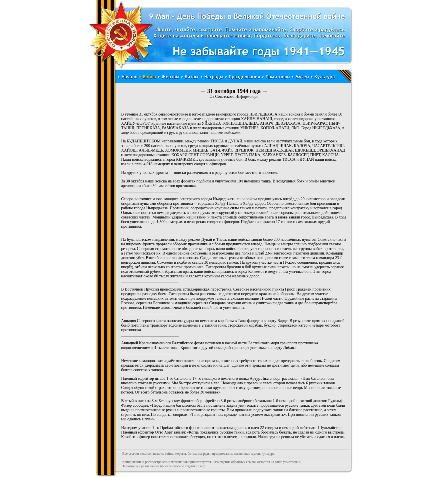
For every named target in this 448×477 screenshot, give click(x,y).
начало (158, 454)
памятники (242, 454)
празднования (222, 454)
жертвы (180, 454)
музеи (256, 454)
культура (268, 454)
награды (204, 454)
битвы (192, 454)
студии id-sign (195, 466)
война (169, 454)
